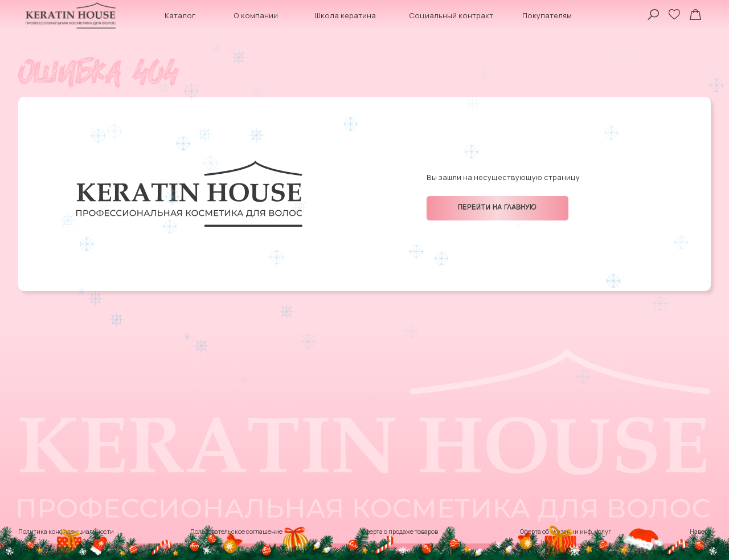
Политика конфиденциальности (66, 532)
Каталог (180, 15)
